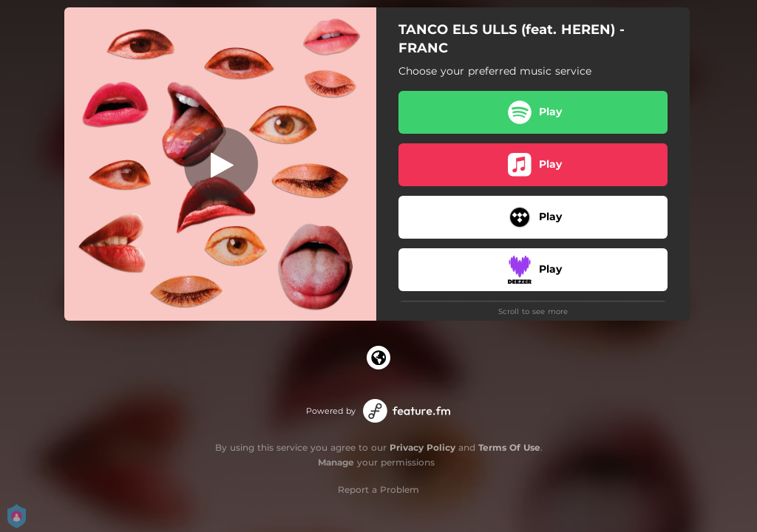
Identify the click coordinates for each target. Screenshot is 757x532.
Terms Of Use (509, 447)
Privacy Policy (422, 447)
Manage (336, 462)
